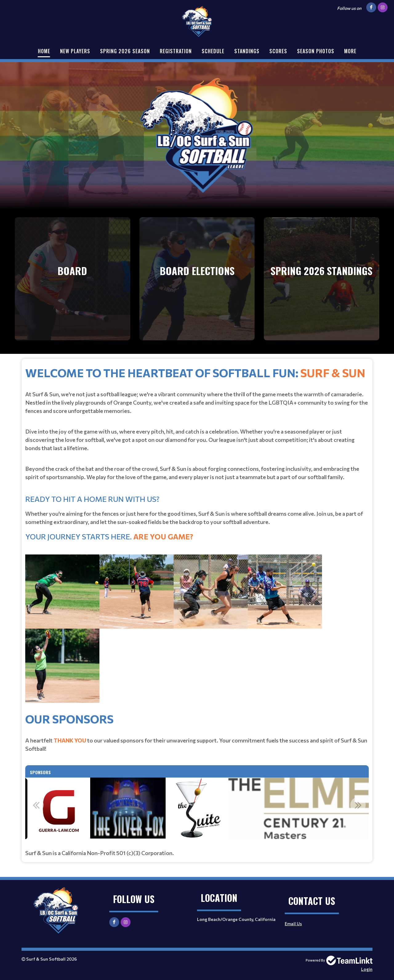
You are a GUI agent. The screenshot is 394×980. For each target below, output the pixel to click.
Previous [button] (36, 805)
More (350, 51)
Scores (278, 51)
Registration (176, 51)
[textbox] (197, 537)
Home (44, 51)
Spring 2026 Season (125, 51)
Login (367, 969)
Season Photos (316, 51)
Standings (247, 51)
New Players (75, 51)
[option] (197, 808)
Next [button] (358, 805)
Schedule (213, 51)
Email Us (293, 924)
